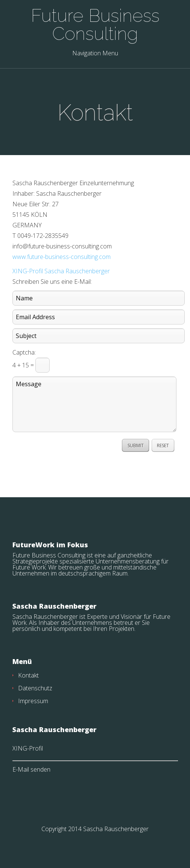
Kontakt (28, 675)
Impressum (33, 701)
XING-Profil (28, 748)
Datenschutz (35, 688)
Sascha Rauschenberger (116, 829)
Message (94, 404)
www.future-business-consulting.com (62, 257)
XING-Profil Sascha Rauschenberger (61, 271)
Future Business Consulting (95, 24)
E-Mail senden (31, 769)
